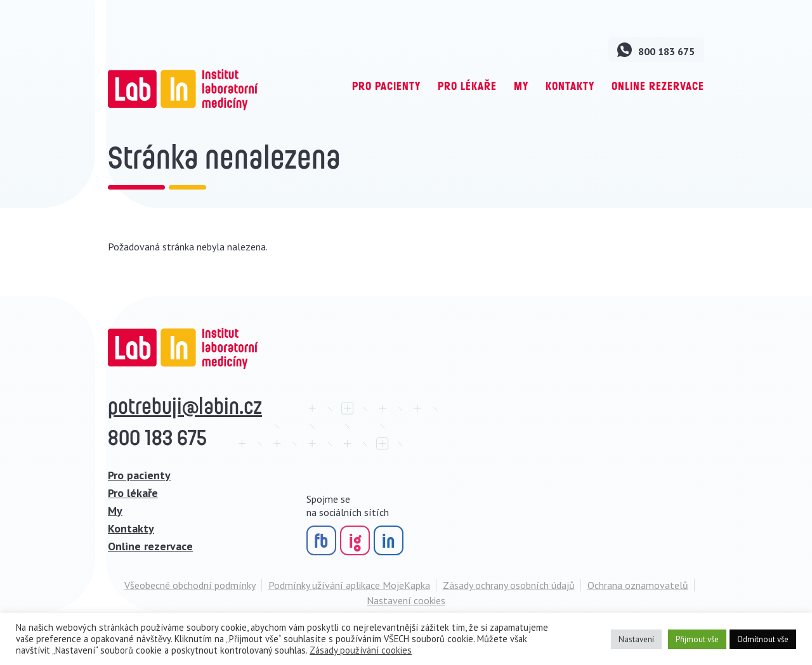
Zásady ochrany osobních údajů (509, 585)
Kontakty (570, 86)
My (521, 86)
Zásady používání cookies (361, 650)
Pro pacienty (386, 86)
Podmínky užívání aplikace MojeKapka (349, 585)
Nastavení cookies (406, 600)
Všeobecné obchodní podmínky (190, 585)
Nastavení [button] (636, 639)
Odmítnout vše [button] (763, 639)
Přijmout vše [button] (697, 639)
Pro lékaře (467, 86)
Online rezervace (658, 86)
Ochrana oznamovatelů (638, 585)
